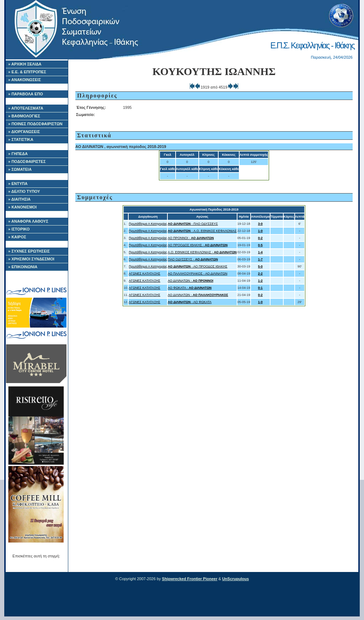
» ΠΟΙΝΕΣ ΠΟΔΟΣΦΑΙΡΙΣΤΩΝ (35, 124)
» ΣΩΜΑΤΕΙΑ (20, 169)
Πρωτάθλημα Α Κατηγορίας (148, 224)
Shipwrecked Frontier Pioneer (190, 579)
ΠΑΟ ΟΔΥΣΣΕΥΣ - (193, 259)
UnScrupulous (235, 579)
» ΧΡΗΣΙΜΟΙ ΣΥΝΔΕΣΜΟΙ (31, 259)
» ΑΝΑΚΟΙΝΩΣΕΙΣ (25, 80)
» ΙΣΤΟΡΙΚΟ (19, 229)
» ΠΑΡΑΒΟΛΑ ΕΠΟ (26, 94)
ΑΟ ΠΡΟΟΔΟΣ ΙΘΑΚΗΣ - (198, 245)
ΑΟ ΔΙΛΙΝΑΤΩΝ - (191, 281)
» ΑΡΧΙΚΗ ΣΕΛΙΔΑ (25, 64)
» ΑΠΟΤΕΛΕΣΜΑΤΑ (26, 108)
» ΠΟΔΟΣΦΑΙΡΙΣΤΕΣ (27, 161)
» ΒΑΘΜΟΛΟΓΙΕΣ (24, 116)
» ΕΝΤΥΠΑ (18, 184)
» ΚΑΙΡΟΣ (17, 237)
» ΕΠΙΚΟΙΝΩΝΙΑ (23, 267)
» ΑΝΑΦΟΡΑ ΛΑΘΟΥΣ (28, 221)
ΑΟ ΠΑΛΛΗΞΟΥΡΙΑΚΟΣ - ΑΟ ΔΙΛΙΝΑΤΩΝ (197, 274)
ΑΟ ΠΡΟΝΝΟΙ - (191, 238)
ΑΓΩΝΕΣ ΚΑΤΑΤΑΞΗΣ (144, 274)
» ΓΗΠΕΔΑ (18, 154)
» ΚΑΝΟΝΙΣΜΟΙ (22, 207)
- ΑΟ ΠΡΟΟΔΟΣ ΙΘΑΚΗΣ (198, 266)
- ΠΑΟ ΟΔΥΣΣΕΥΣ (193, 224)
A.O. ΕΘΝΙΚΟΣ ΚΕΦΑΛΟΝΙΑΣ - (202, 252)
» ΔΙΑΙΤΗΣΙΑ (19, 199)
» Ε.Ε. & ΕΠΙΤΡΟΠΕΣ (27, 72)
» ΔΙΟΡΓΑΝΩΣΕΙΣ (24, 132)
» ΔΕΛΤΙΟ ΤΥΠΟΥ (24, 191)
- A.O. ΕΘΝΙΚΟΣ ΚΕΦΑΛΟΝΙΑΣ (202, 231)
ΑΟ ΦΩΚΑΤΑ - (190, 288)
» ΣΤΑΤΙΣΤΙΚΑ (21, 139)
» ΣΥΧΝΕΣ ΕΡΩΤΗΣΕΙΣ (29, 251)
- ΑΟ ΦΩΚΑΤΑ (190, 302)
